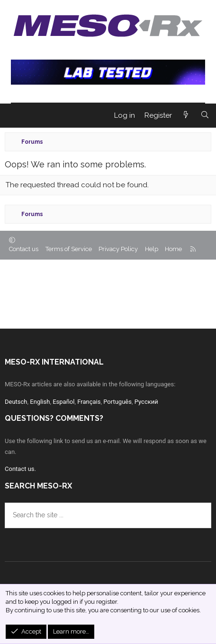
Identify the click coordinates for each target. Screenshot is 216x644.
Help (152, 249)
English (40, 402)
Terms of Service (69, 249)
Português (117, 402)
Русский (146, 402)
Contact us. (20, 469)
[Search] (205, 116)
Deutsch (16, 402)
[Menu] (12, 115)
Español (63, 402)
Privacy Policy (118, 249)
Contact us (24, 249)
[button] (12, 240)
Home (173, 249)
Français (89, 402)
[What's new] (186, 116)
